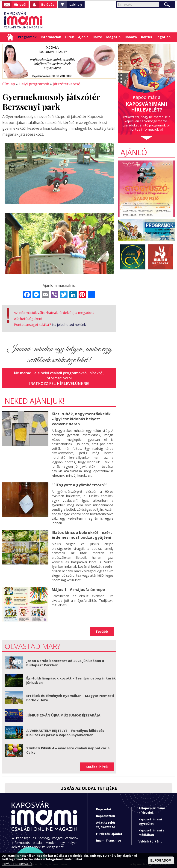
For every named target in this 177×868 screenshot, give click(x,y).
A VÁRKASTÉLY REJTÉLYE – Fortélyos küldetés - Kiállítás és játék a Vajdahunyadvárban (66, 731)
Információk (51, 37)
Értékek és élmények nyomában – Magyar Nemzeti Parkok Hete (70, 696)
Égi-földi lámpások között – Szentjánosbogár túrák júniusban (71, 678)
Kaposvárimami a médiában (152, 830)
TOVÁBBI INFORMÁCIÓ (17, 864)
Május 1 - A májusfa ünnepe (77, 587)
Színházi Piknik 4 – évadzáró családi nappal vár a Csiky (68, 748)
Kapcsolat (104, 807)
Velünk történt (150, 839)
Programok (27, 37)
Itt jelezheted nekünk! (69, 324)
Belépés (48, 4)
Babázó (131, 37)
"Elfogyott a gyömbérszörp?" (79, 483)
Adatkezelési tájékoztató (106, 823)
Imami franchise (109, 838)
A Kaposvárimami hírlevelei (152, 808)
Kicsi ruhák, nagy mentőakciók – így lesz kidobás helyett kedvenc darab (82, 418)
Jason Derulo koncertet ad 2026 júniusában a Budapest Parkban (65, 661)
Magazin (113, 37)
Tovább (102, 629)
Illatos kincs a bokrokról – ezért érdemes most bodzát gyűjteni (81, 533)
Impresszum (106, 814)
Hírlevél (20, 4)
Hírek (70, 37)
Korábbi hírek (97, 765)
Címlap (10, 37)
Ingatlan (164, 37)
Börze (97, 37)
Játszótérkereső (65, 84)
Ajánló (83, 37)
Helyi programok (32, 84)
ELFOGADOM (161, 860)
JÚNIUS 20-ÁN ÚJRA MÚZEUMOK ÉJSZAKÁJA (63, 713)
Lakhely (76, 4)
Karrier (147, 37)
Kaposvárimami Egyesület (150, 819)
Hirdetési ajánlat (109, 832)
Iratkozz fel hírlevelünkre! (59, 383)
